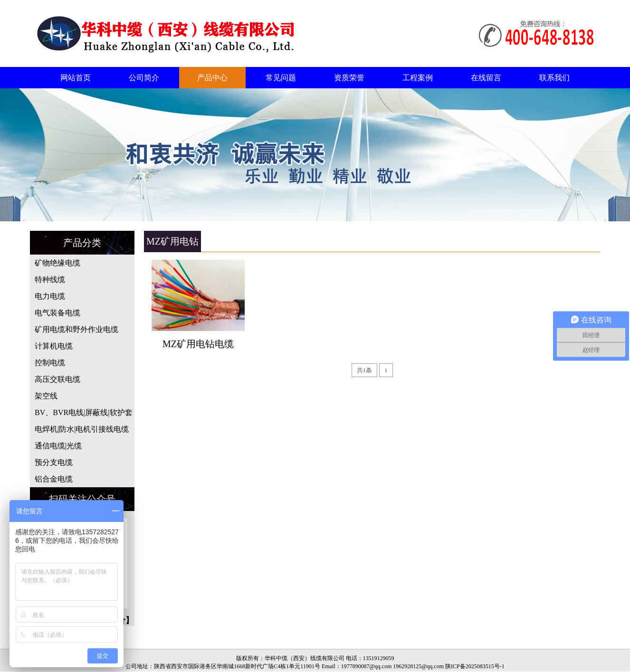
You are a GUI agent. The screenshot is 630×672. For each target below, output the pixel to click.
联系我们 (554, 78)
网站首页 (76, 78)
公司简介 (144, 78)
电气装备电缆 (57, 313)
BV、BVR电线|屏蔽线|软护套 (84, 412)
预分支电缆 (54, 462)
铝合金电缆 (54, 479)
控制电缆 (50, 363)
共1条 (365, 370)
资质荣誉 (349, 78)
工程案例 (418, 78)
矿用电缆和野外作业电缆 (76, 329)
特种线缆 (50, 279)
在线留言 (486, 78)
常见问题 (281, 78)
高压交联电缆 (57, 379)
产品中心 (212, 78)
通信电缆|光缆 (58, 446)
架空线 (46, 396)
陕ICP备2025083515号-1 (475, 666)
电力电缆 (50, 296)
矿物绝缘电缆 (57, 263)
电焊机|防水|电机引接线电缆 (82, 429)
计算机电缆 (54, 346)
